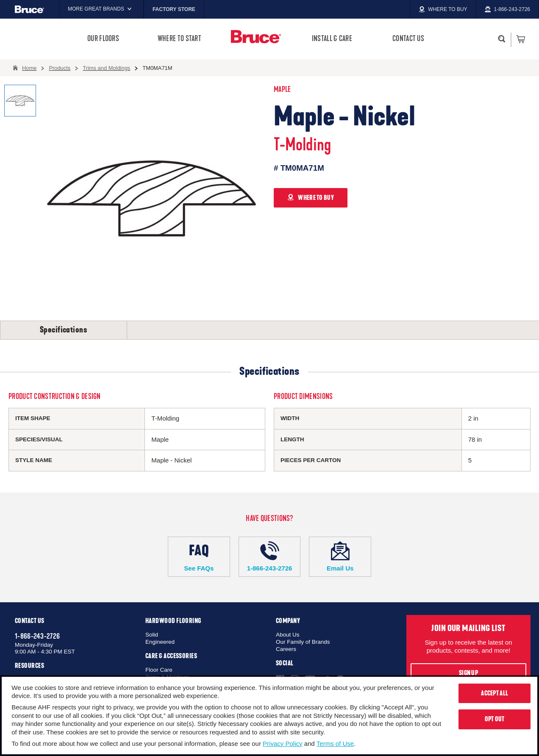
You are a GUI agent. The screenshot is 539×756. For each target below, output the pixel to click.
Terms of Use (335, 744)
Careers (286, 649)
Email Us (340, 557)
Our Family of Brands (303, 642)
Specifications (64, 330)
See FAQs (199, 557)
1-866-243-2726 (270, 557)
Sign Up (468, 673)
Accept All (495, 693)
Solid (152, 635)
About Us (288, 635)
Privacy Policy (282, 744)
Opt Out (495, 719)
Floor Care (159, 670)
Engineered (160, 642)
